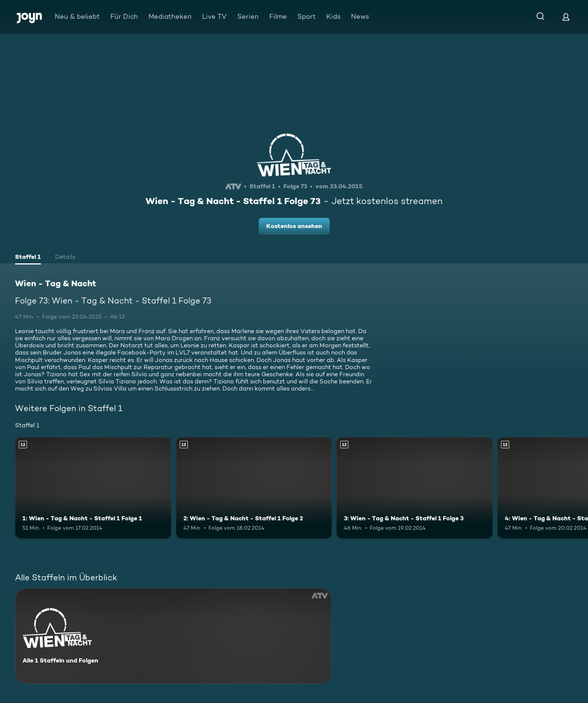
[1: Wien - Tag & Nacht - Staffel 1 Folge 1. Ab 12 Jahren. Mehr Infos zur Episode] (93, 488)
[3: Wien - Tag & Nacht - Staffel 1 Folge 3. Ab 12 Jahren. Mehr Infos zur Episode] (415, 488)
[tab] (28, 258)
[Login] (566, 17)
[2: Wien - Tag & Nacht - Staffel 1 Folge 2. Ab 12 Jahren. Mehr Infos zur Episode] (254, 488)
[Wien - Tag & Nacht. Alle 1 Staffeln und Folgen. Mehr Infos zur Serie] (173, 636)
